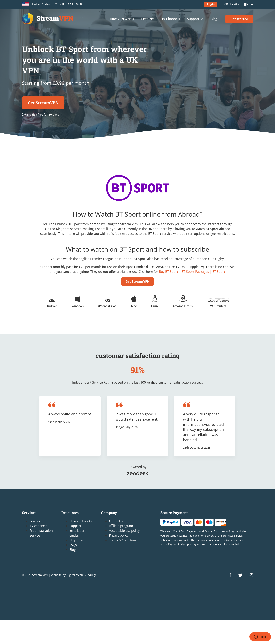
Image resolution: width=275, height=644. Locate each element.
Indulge (92, 575)
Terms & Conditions (123, 540)
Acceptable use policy (124, 531)
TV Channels (171, 19)
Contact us (117, 521)
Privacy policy (119, 535)
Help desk (76, 540)
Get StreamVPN (43, 103)
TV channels (39, 526)
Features (148, 19)
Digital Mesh (75, 575)
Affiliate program (121, 526)
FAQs (73, 545)
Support (193, 19)
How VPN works (122, 19)
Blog (214, 19)
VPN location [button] (237, 4)
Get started (239, 19)
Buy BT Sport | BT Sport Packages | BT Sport (192, 272)
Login (211, 4)
